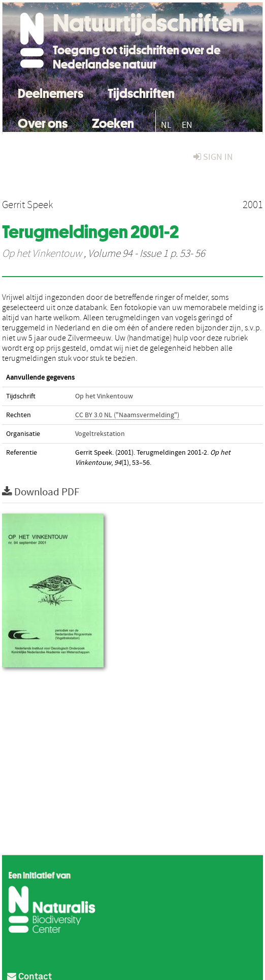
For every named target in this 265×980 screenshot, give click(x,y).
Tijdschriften (141, 92)
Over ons (43, 122)
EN (187, 125)
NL (166, 125)
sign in (213, 157)
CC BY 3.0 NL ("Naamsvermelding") (127, 415)
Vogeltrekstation (100, 434)
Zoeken (113, 122)
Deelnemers (51, 92)
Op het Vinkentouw (42, 254)
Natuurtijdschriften (148, 23)
